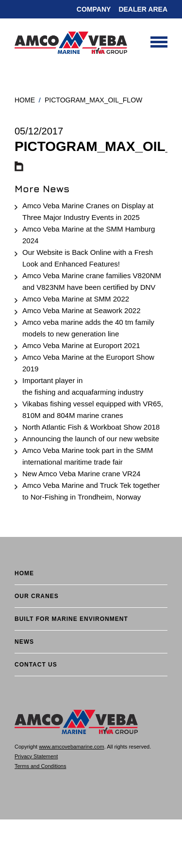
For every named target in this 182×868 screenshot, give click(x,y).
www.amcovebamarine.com (72, 747)
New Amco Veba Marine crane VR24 (81, 474)
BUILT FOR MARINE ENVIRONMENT (71, 619)
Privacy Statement (36, 756)
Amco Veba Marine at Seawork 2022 (81, 310)
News (24, 642)
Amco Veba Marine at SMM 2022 (76, 299)
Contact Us (36, 665)
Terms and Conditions (40, 766)
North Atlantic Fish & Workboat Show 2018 (91, 427)
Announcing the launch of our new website (91, 439)
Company (94, 9)
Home (25, 100)
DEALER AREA (143, 9)
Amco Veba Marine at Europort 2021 (81, 345)
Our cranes (37, 596)
